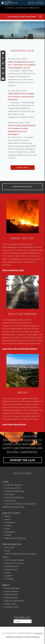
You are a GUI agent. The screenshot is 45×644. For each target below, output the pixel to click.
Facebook (10, 523)
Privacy (39, 633)
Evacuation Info (13, 488)
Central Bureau (12, 588)
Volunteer (10, 494)
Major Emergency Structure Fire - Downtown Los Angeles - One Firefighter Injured (22, 65)
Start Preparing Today (13, 270)
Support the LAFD (22, 460)
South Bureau (12, 591)
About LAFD (11, 604)
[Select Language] (23, 621)
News (7, 519)
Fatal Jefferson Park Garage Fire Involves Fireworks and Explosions (21, 97)
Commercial (11, 570)
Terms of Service (15, 637)
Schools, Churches (14, 563)
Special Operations (14, 601)
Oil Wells (9, 579)
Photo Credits (32, 637)
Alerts (8, 516)
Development (12, 566)
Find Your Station (13, 485)
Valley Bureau (11, 595)
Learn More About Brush (14, 424)
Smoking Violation (14, 498)
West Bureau (11, 598)
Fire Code (9, 548)
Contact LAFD (12, 607)
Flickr (7, 529)
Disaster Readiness (14, 491)
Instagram (10, 532)
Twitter (8, 526)
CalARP (8, 576)
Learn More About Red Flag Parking (20, 349)
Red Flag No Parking (15, 538)
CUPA (7, 573)
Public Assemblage (14, 560)
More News (23, 168)
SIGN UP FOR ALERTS (22, 187)
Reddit (8, 535)
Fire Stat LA (10, 501)
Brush (8, 551)
